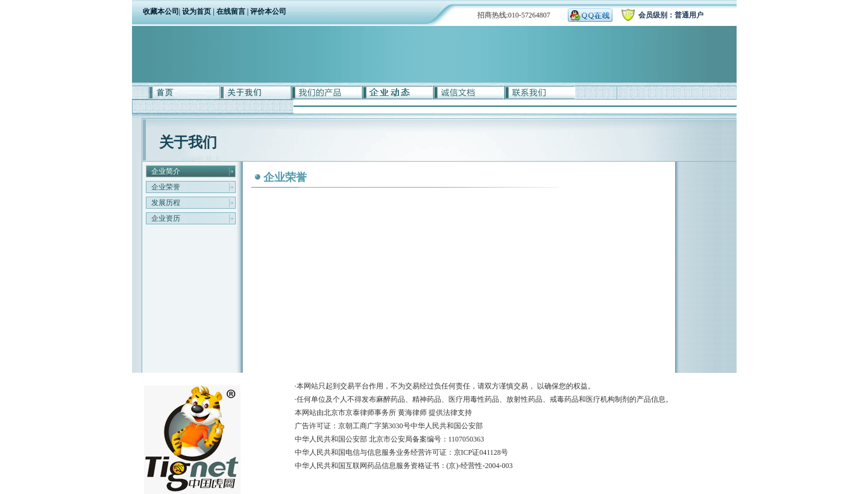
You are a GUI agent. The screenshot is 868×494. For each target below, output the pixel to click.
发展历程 (166, 203)
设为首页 (197, 11)
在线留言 (232, 11)
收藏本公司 (161, 11)
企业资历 (166, 218)
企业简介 (166, 171)
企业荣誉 (166, 187)
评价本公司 (268, 11)
